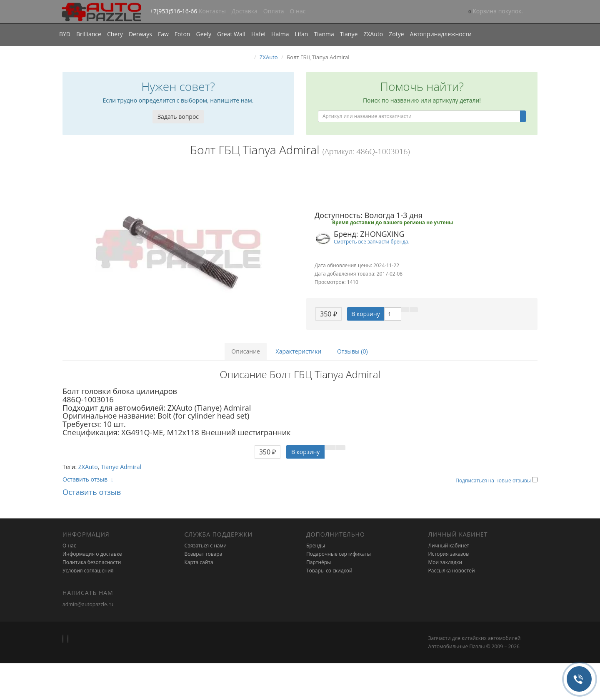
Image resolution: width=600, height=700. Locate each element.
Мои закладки (445, 562)
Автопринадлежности (441, 34)
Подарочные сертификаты (339, 554)
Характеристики (299, 351)
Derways (140, 34)
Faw (163, 34)
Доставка (245, 11)
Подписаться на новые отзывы (494, 480)
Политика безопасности (92, 562)
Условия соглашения (88, 571)
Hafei (258, 34)
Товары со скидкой (329, 571)
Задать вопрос (178, 117)
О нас (298, 11)
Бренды (316, 546)
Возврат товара (204, 554)
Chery (115, 34)
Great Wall (231, 34)
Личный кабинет (449, 546)
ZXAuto (373, 34)
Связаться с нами (206, 546)
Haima (280, 34)
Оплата (274, 11)
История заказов (449, 554)
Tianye (349, 34)
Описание (246, 351)
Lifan (301, 34)
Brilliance (89, 34)
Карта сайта (199, 562)
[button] (496, 12)
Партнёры (319, 562)
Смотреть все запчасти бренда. (372, 241)
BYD (65, 34)
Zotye (396, 34)
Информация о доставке (92, 554)
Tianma (324, 34)
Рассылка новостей (452, 571)
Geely (203, 34)
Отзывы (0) (352, 351)
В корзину (365, 314)
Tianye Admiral (121, 467)
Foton (182, 34)
